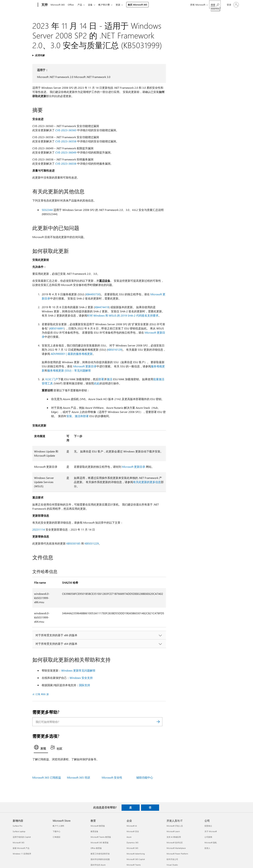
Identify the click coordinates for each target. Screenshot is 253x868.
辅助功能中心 (145, 777)
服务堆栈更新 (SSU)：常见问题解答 (69, 370)
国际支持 (85, 685)
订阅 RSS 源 (42, 694)
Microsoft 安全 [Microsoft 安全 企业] (133, 831)
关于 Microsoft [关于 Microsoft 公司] (211, 831)
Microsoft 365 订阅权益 (47, 777)
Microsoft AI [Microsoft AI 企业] (132, 826)
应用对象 (40, 55)
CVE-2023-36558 (66, 141)
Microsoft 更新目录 (85, 366)
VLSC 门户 (52, 379)
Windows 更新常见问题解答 (78, 670)
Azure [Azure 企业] (129, 837)
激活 (110, 379)
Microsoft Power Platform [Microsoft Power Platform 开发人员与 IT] (177, 854)
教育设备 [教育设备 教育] (94, 831)
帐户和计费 (107, 5)
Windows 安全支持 (81, 678)
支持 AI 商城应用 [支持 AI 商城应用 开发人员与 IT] (174, 837)
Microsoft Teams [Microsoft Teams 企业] (134, 865)
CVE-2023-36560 (66, 130)
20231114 (39, 529)
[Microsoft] (25, 5)
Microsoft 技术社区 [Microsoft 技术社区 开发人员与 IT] (175, 843)
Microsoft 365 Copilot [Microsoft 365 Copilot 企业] (136, 859)
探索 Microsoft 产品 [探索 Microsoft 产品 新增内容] (21, 848)
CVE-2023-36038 (66, 163)
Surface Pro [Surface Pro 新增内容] (17, 826)
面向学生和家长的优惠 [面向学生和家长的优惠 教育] (100, 859)
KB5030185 (73, 543)
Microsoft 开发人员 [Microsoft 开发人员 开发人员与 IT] (175, 826)
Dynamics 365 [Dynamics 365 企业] (132, 843)
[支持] (44, 5)
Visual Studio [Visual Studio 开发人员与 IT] (172, 865)
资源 (121, 5)
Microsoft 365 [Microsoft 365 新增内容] (19, 843)
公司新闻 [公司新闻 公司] (208, 837)
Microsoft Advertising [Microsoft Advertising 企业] (136, 854)
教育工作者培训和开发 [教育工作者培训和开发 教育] (100, 854)
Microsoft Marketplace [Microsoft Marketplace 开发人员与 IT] (176, 848)
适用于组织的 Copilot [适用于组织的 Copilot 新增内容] (22, 837)
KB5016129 (115, 350)
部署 (101, 379)
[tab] (41, 748)
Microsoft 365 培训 (79, 777)
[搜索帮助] (215, 4)
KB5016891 (57, 328)
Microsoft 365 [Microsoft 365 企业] (132, 848)
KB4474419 (102, 307)
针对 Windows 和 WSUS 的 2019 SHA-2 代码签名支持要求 (123, 315)
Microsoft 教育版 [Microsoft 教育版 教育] (98, 826)
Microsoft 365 (58, 5)
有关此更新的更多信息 (147, 482)
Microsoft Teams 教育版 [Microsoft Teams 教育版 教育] (101, 837)
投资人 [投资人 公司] (207, 848)
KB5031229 (92, 543)
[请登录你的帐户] (232, 5)
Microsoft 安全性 (112, 777)
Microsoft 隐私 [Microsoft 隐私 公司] (211, 843)
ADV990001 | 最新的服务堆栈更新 (72, 354)
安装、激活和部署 (78, 416)
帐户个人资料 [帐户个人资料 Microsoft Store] (58, 826)
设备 (92, 5)
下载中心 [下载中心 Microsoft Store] (57, 831)
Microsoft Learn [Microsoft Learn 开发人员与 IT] (173, 831)
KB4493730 (93, 294)
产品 (81, 5)
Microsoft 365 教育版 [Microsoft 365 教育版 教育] (100, 843)
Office (71, 5)
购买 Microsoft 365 (141, 5)
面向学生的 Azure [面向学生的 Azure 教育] (98, 865)
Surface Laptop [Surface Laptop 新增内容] (19, 831)
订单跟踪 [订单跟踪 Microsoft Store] (57, 837)
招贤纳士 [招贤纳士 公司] (208, 826)
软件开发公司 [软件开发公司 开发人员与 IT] (172, 859)
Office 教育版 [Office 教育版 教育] (96, 848)
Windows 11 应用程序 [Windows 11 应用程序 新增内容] (22, 854)
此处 (97, 383)
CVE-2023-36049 (66, 152)
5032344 (47, 210)
